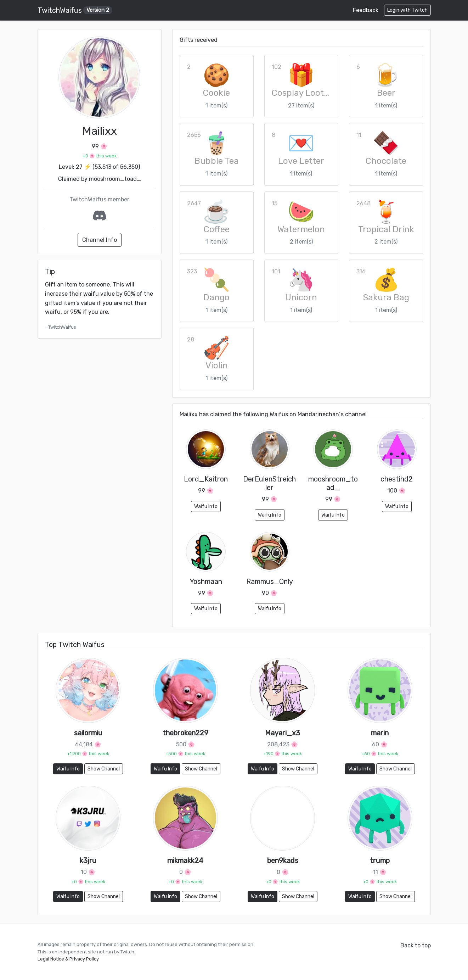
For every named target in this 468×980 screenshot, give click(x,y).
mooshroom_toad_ (115, 179)
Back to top (416, 945)
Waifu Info (206, 506)
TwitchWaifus (75, 10)
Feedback (366, 10)
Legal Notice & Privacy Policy (68, 959)
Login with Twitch (407, 10)
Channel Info (100, 240)
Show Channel (104, 769)
